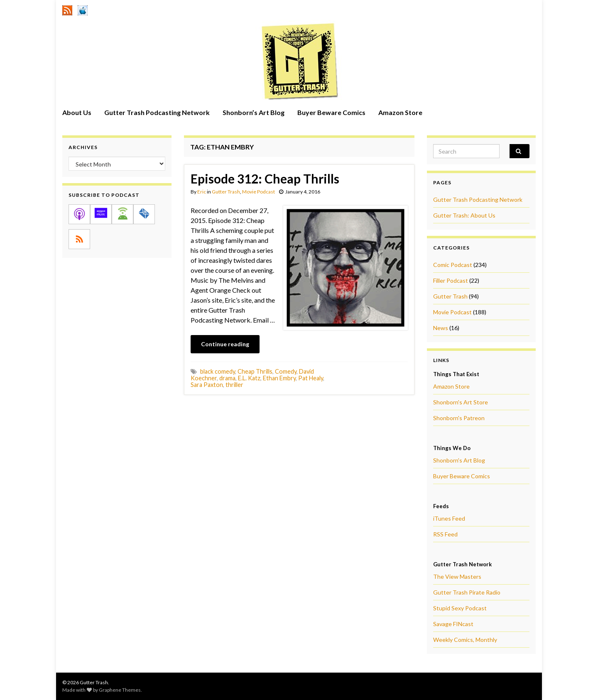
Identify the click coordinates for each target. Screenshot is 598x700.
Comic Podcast (453, 265)
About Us (77, 112)
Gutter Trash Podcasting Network (157, 112)
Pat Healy (311, 378)
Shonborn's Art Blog (459, 460)
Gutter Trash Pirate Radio (467, 592)
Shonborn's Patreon (459, 418)
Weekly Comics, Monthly (465, 640)
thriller (234, 385)
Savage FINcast (453, 624)
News (441, 328)
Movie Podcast (259, 192)
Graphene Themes (120, 690)
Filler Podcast (451, 280)
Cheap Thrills (255, 371)
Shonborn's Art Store (461, 402)
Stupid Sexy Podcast (460, 608)
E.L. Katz (249, 378)
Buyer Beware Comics (331, 112)
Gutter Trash (226, 192)
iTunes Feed (449, 518)
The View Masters (457, 576)
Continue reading (225, 344)
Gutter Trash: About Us (464, 215)
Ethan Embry (279, 378)
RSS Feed (445, 534)
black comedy (218, 371)
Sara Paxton (207, 385)
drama (227, 378)
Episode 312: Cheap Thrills (265, 179)
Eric (202, 192)
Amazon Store (400, 112)
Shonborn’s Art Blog (254, 112)
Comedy (286, 371)
